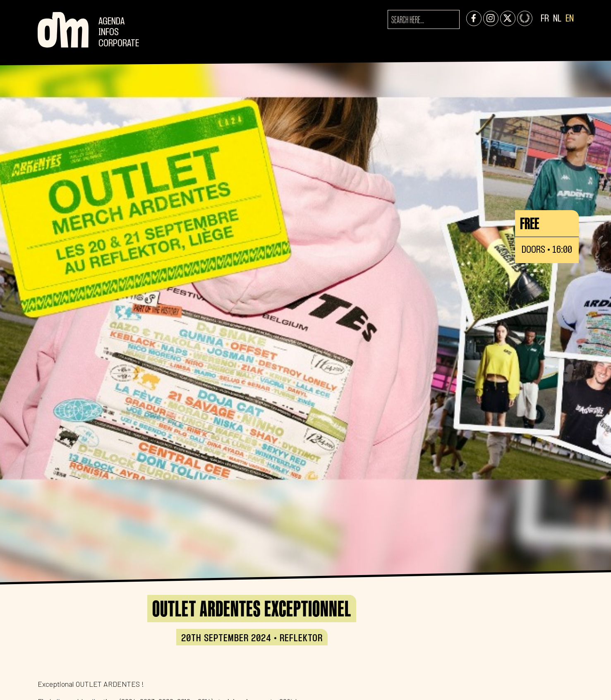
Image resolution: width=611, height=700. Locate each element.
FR (545, 19)
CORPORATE (119, 44)
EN (570, 19)
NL (557, 19)
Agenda (111, 22)
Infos (109, 32)
